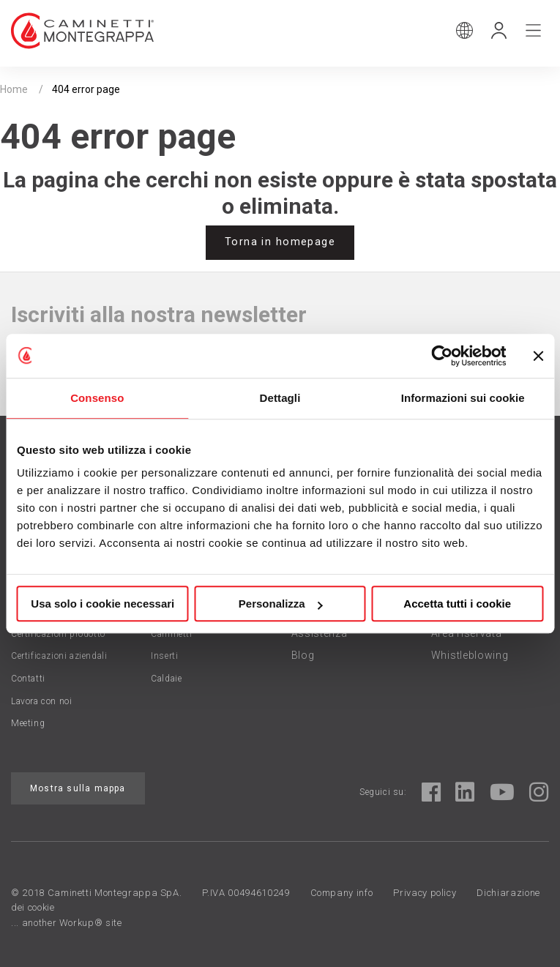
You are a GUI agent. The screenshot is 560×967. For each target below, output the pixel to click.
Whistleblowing (470, 655)
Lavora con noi (41, 701)
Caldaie (166, 679)
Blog (303, 655)
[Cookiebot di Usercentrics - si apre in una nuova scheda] (442, 356)
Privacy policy (425, 893)
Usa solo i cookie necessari (102, 604)
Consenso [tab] (97, 398)
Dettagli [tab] (280, 398)
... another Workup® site (67, 923)
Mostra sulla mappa (78, 788)
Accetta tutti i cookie (457, 604)
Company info (342, 893)
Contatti (28, 679)
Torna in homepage (280, 242)
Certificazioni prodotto (58, 634)
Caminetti (171, 634)
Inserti (164, 656)
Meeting (28, 723)
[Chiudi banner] (538, 356)
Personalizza (281, 604)
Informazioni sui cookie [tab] (463, 398)
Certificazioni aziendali (59, 656)
